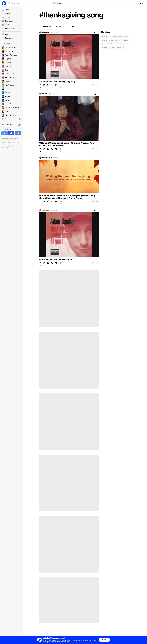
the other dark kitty (48, 158)
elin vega (45, 94)
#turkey (115, 36)
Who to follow (8, 29)
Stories (11, 25)
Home (5, 10)
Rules (9, 140)
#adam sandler (124, 36)
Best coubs (7, 21)
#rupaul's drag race (122, 44)
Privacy (4, 140)
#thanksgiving (106, 36)
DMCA (13, 140)
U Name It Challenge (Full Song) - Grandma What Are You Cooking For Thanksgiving (66, 144)
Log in (141, 3)
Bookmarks (7, 38)
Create (57, 3)
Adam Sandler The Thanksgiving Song (57, 82)
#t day (104, 44)
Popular (6, 14)
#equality (105, 48)
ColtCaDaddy (46, 32)
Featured (6, 17)
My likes (6, 34)
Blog (3, 138)
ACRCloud (5, 148)
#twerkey (111, 44)
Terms (16, 138)
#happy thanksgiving (115, 40)
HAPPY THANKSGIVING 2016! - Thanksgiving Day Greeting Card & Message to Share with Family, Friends (67, 197)
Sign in (104, 640)
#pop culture (120, 48)
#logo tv (112, 48)
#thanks (104, 40)
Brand (11, 138)
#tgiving (126, 40)
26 (97, 201)
